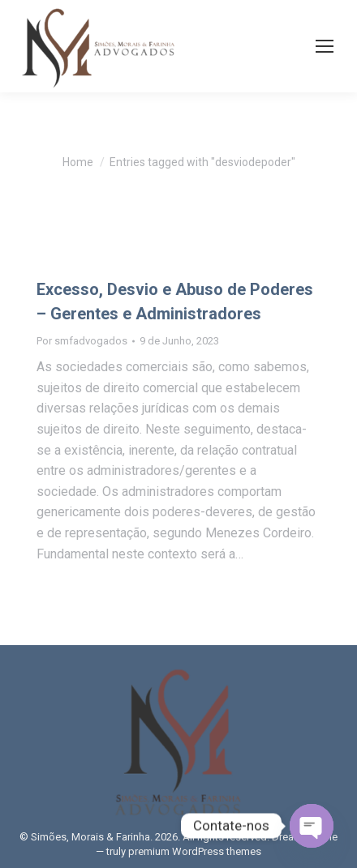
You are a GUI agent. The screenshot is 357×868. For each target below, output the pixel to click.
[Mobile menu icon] (325, 46)
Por (82, 341)
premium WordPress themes (195, 851)
